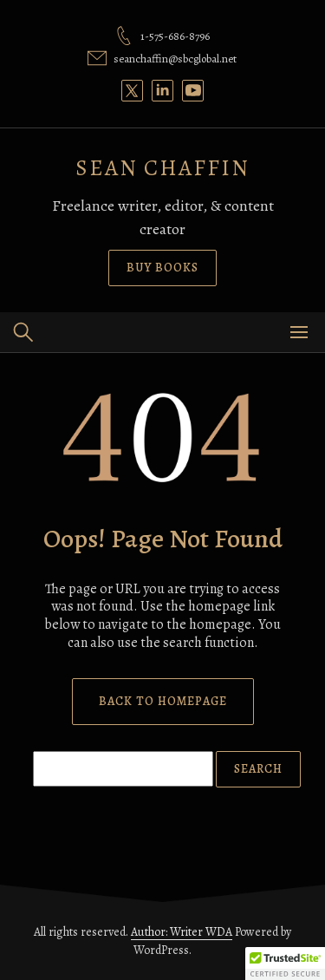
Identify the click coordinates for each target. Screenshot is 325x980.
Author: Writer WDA (182, 932)
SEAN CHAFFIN (162, 168)
